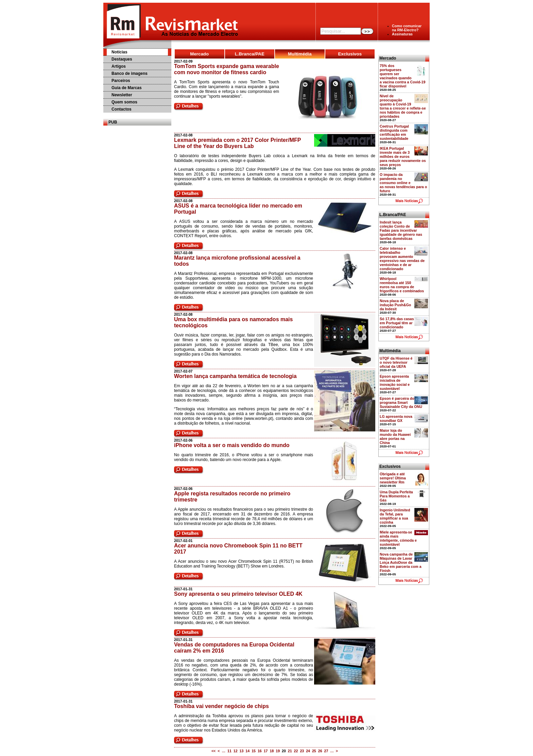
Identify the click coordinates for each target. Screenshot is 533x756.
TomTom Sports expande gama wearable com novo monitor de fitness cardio (227, 69)
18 (272, 751)
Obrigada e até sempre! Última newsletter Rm (393, 478)
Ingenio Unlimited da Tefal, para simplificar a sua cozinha (395, 516)
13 (242, 751)
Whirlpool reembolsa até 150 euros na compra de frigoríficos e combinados (402, 285)
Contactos (122, 109)
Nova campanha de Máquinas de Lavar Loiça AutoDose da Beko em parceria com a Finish (401, 562)
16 (260, 751)
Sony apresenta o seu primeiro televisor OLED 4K (238, 594)
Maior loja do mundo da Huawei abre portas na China (395, 437)
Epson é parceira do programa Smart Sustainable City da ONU (401, 402)
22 (296, 751)
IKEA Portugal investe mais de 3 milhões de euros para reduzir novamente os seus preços (403, 157)
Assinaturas (402, 34)
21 (290, 751)
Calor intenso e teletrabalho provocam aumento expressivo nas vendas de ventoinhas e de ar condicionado (402, 259)
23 (302, 751)
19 (278, 751)
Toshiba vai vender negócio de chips (221, 706)
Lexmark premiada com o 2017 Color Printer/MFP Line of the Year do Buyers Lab (237, 143)
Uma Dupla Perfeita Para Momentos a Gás (396, 496)
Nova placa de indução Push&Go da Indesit (395, 305)
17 (266, 751)
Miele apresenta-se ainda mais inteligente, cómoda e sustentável (398, 538)
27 (326, 751)
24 (308, 751)
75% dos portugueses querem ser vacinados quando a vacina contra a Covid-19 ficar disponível (402, 76)
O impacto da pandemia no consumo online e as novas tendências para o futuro (403, 183)
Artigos (119, 66)
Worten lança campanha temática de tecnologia (235, 376)
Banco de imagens (130, 73)
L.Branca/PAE (250, 54)
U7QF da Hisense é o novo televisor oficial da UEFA (396, 362)
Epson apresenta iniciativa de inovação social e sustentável (395, 382)
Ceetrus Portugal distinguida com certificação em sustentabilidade (394, 132)
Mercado (199, 54)
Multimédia (300, 54)
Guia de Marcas (127, 88)
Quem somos (124, 102)
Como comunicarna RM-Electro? (407, 28)
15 (254, 751)
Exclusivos (350, 54)
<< (213, 751)
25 (314, 751)
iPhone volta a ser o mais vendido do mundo (232, 445)
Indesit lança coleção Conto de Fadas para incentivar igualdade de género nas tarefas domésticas (401, 230)
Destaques (122, 59)
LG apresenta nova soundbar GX (396, 418)
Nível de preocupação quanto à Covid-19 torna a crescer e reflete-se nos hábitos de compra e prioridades (403, 106)
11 (229, 751)
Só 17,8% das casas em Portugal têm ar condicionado (397, 323)
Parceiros (121, 81)
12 (236, 751)
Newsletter (122, 95)
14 (247, 751)
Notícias (119, 52)
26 (320, 751)
